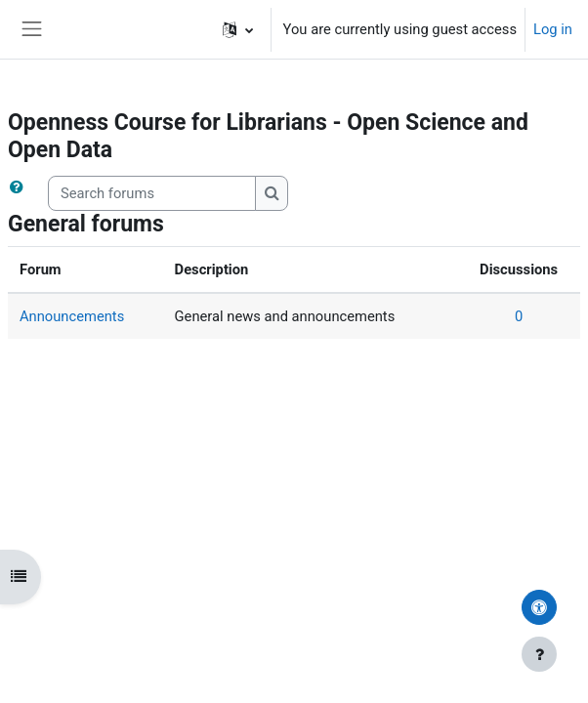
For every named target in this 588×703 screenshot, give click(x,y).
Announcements (72, 316)
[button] (238, 29)
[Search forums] (152, 193)
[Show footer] (539, 654)
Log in (553, 29)
